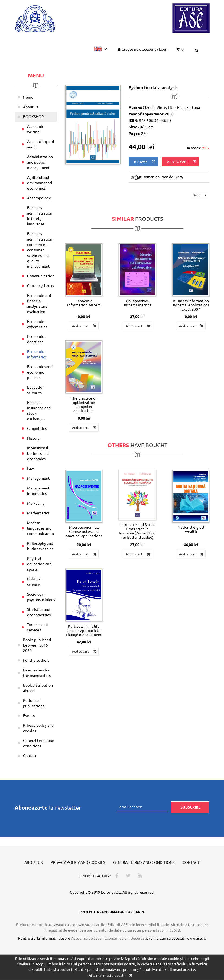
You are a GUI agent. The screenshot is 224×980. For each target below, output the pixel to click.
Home (28, 97)
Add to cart (182, 162)
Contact (30, 755)
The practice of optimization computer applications (84, 404)
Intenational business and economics (38, 453)
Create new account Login (142, 49)
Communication (41, 276)
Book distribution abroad (38, 688)
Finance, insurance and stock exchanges (39, 410)
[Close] (131, 975)
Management (38, 478)
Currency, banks (40, 285)
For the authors (36, 660)
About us (31, 107)
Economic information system (84, 303)
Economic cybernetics (37, 324)
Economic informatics (37, 354)
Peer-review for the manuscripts (37, 673)
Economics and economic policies (40, 372)
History (33, 438)
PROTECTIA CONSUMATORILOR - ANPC (112, 912)
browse (145, 162)
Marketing (36, 503)
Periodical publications (34, 703)
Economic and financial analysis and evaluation (39, 303)
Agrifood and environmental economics (40, 183)
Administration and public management (40, 162)
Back (200, 195)
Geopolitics (37, 428)
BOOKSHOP (33, 116)
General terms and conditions (39, 743)
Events (29, 715)
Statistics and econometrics (39, 612)
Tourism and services (37, 627)
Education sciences (36, 390)
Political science (34, 582)
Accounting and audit (40, 144)
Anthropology (39, 198)
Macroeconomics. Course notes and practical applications (84, 531)
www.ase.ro (196, 938)
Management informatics (38, 491)
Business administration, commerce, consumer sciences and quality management (40, 250)
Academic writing (35, 129)
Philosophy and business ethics (40, 546)
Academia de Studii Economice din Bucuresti (109, 938)
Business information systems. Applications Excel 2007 (191, 305)
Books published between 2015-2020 (37, 645)
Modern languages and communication (40, 528)
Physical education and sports (39, 564)
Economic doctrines (35, 339)
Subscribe (190, 807)
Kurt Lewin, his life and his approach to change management (84, 630)
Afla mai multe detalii (107, 975)
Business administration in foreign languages (40, 216)
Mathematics (38, 513)
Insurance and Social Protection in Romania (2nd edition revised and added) (137, 531)
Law (30, 468)
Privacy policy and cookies (38, 728)
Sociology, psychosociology (41, 597)
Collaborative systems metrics (137, 303)
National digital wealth (191, 529)
